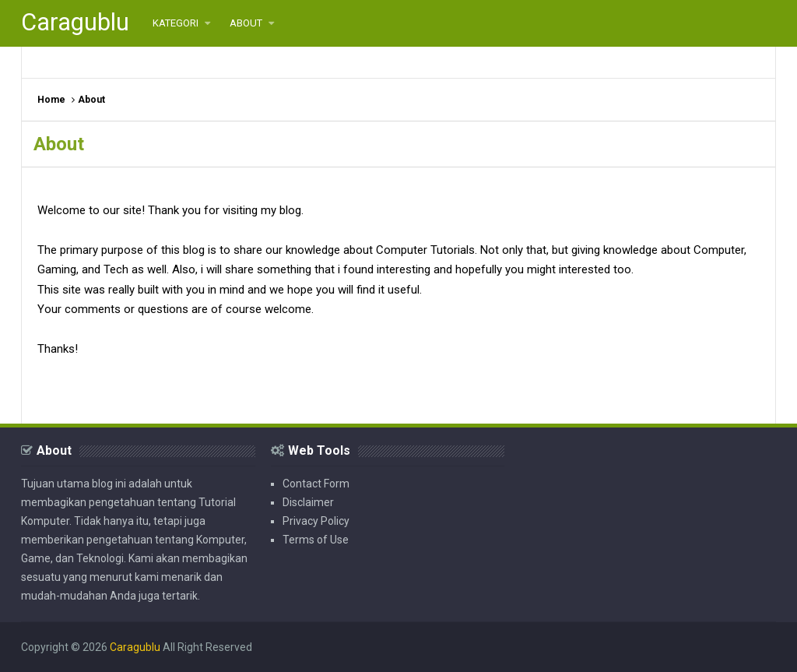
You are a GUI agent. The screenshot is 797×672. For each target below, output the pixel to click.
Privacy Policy (316, 521)
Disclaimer (308, 502)
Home (51, 100)
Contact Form (316, 484)
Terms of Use (316, 540)
